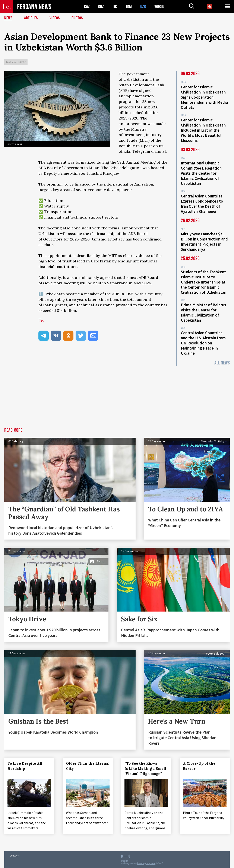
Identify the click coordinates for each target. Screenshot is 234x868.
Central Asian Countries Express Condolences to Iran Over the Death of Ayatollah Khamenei (202, 204)
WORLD (159, 6)
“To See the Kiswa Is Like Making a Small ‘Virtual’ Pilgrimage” (145, 769)
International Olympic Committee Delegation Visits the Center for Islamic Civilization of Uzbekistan (201, 173)
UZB (143, 6)
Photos (77, 18)
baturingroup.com (146, 863)
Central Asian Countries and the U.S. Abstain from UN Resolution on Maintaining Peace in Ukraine (203, 343)
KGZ (101, 6)
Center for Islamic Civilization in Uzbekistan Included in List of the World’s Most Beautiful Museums (203, 130)
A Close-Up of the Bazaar (199, 766)
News (8, 18)
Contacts (15, 856)
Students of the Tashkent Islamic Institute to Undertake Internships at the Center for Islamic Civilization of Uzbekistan (204, 282)
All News (222, 363)
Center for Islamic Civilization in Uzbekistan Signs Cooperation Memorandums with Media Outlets (204, 97)
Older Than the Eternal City (88, 766)
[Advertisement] (117, 396)
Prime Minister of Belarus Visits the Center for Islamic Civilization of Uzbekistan (203, 312)
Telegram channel (149, 151)
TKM (129, 6)
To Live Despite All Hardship (25, 766)
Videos (55, 18)
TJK (115, 6)
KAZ (87, 6)
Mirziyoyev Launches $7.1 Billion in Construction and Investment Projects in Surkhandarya (204, 242)
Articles (31, 18)
